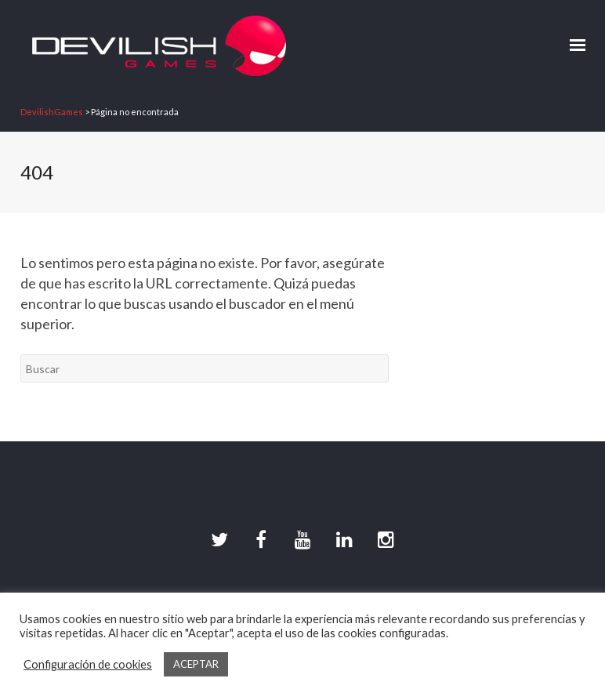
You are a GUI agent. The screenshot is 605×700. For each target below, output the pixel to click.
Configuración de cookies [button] (88, 664)
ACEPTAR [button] (196, 664)
